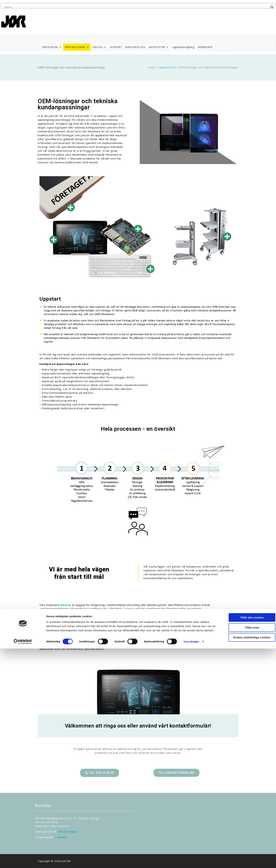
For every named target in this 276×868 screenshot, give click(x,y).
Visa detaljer (191, 861)
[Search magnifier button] (272, 7)
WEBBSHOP (205, 47)
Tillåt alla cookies (247, 833)
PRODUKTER (52, 47)
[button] (100, 773)
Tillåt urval (247, 843)
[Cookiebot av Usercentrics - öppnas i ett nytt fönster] (23, 861)
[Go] (54, 240)
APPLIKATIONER (77, 47)
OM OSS (99, 47)
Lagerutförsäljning (183, 47)
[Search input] (136, 7)
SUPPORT (116, 47)
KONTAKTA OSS (135, 47)
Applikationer (168, 67)
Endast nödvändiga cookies (247, 853)
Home (152, 67)
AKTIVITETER (159, 47)
